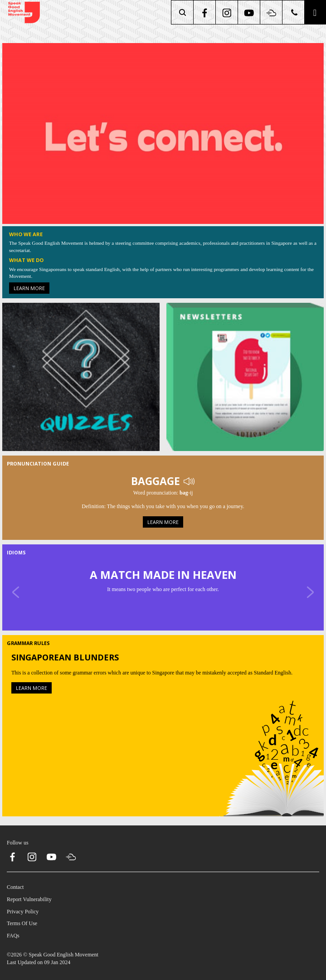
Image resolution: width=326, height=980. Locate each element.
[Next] (310, 592)
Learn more (29, 288)
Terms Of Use (22, 923)
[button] (315, 12)
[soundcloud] (272, 12)
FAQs (13, 936)
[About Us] (163, 133)
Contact (15, 887)
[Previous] (16, 592)
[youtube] (250, 12)
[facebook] (205, 12)
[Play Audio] (189, 480)
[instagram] (227, 12)
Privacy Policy (23, 912)
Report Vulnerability (29, 899)
